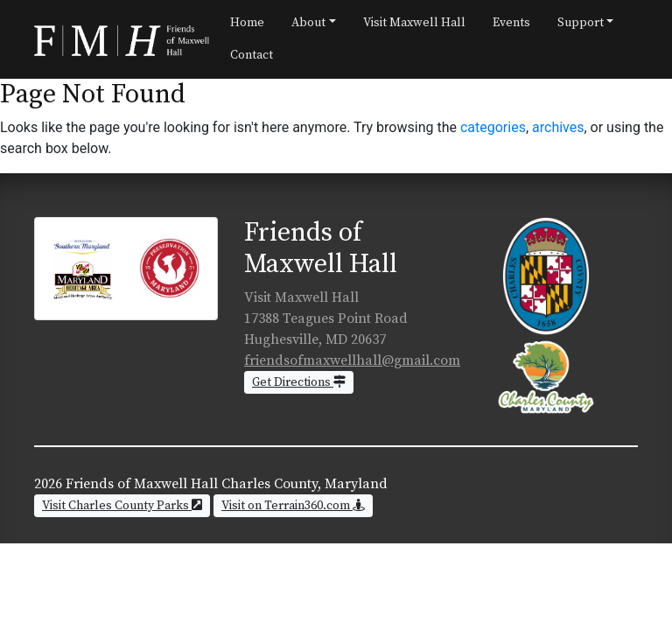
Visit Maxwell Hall (414, 23)
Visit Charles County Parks (122, 506)
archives (558, 127)
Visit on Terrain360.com (293, 506)
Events (511, 23)
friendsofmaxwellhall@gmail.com (352, 360)
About (308, 23)
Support (581, 23)
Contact (252, 55)
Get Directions (299, 382)
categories (493, 127)
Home (247, 23)
